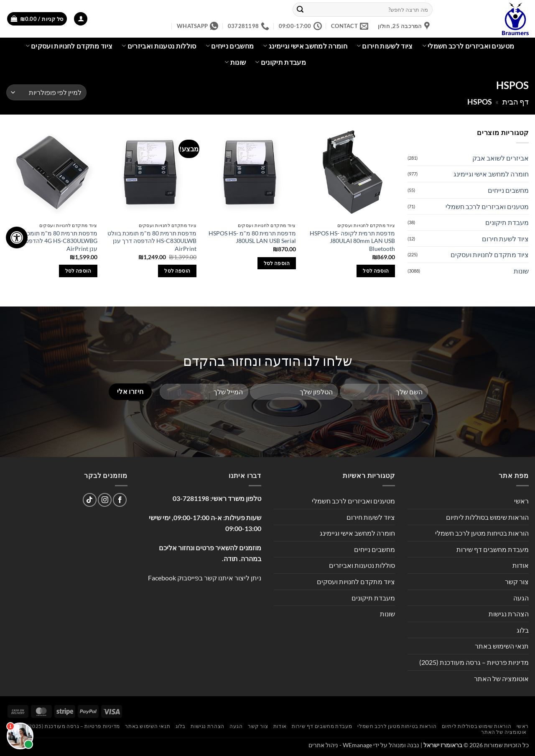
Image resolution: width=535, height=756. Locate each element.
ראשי (521, 501)
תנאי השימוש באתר (502, 646)
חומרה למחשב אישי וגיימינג (305, 46)
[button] (81, 19)
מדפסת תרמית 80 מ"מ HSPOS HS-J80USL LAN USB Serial (252, 237)
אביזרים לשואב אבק (501, 158)
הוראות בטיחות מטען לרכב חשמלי (482, 533)
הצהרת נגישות (509, 614)
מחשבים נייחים (230, 46)
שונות (235, 62)
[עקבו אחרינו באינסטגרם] (105, 500)
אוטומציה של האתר (501, 678)
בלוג (523, 630)
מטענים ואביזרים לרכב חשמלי (468, 46)
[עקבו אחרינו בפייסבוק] (120, 500)
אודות (521, 565)
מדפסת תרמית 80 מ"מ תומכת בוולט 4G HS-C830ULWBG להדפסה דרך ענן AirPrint (53, 241)
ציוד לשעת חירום (505, 239)
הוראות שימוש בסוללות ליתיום (487, 517)
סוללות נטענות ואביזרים (159, 46)
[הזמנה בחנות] (46, 93)
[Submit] (300, 10)
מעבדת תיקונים (280, 62)
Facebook (162, 578)
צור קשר (517, 581)
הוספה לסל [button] (376, 271)
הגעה (521, 598)
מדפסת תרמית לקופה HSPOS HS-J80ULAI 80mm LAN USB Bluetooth (352, 241)
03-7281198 (191, 498)
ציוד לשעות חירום (385, 46)
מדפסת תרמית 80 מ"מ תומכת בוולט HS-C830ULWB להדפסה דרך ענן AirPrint (152, 241)
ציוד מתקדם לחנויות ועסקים (69, 46)
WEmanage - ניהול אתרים (340, 745)
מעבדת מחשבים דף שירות (493, 549)
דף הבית (516, 102)
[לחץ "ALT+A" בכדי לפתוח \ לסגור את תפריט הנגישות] (17, 238)
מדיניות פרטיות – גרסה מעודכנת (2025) (474, 662)
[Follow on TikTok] (90, 500)
